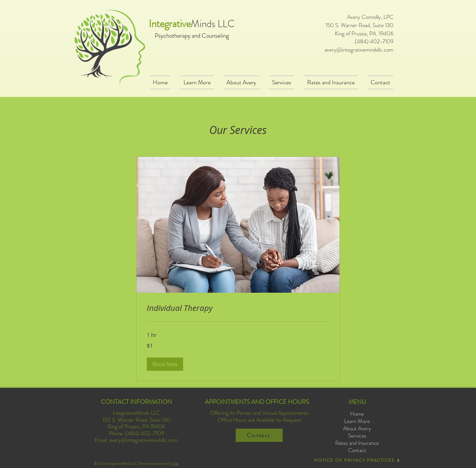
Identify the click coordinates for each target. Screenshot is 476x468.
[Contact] (259, 435)
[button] (165, 364)
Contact (357, 450)
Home (357, 414)
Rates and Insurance (357, 443)
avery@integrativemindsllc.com (359, 50)
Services (357, 436)
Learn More (357, 421)
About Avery (357, 428)
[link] (238, 308)
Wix (175, 463)
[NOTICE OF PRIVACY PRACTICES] (357, 460)
